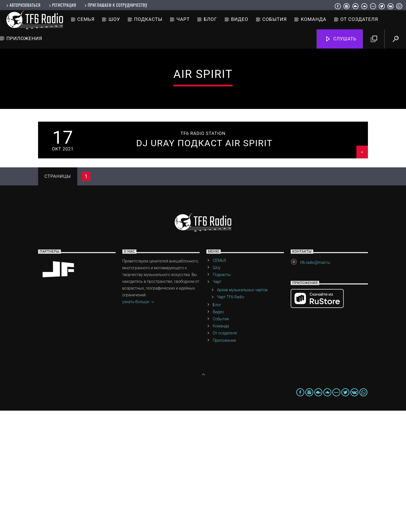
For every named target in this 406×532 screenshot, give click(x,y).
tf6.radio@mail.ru (315, 384)
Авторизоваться (23, 5)
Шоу (114, 19)
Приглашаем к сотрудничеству (115, 5)
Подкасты (148, 19)
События (274, 19)
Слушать (341, 39)
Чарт (183, 19)
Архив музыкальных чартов (242, 411)
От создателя (359, 19)
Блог (210, 19)
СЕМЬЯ (86, 19)
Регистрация (62, 5)
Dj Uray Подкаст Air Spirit (204, 264)
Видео (240, 19)
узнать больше (138, 424)
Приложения (24, 38)
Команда (314, 19)
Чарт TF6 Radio (230, 418)
